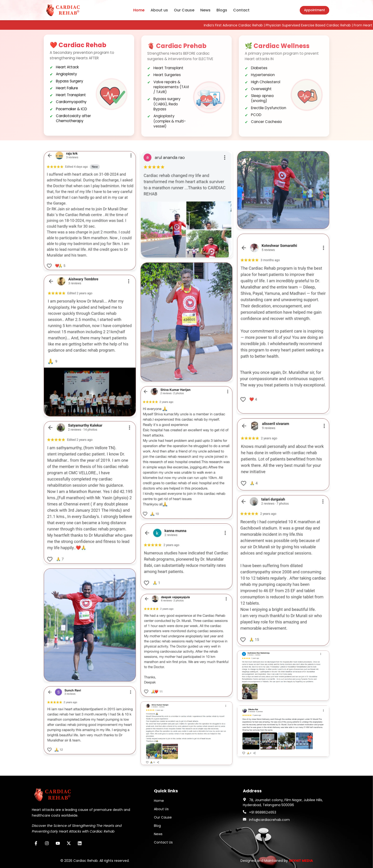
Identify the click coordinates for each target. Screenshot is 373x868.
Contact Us (163, 842)
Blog (157, 826)
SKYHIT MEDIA (301, 861)
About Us (161, 809)
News (205, 10)
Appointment (314, 10)
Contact (241, 10)
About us (159, 10)
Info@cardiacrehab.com (269, 820)
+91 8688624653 (263, 812)
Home (139, 10)
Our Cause (184, 10)
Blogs (222, 10)
